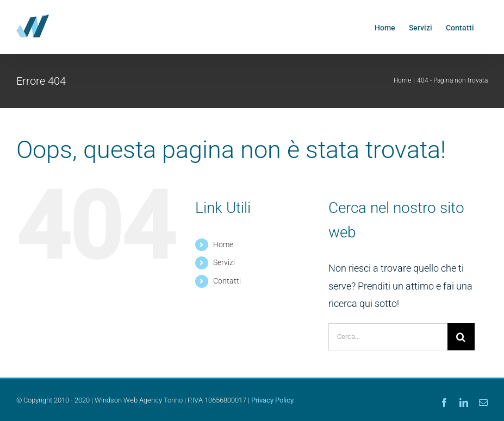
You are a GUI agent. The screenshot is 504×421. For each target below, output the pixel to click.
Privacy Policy (272, 400)
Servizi (224, 262)
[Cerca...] (388, 337)
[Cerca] (461, 337)
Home (223, 244)
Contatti (227, 281)
